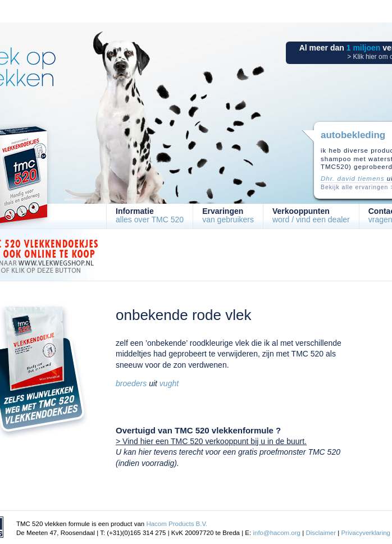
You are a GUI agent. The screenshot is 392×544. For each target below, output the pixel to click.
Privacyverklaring (366, 533)
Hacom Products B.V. (177, 524)
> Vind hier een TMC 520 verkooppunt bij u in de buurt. (211, 441)
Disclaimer (321, 533)
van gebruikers (228, 215)
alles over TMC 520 (150, 215)
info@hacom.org (277, 533)
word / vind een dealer (311, 215)
